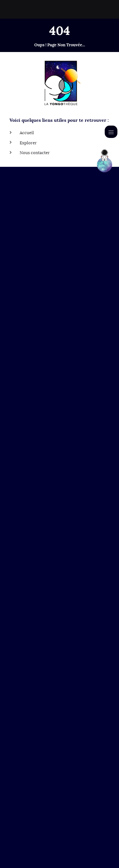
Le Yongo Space (33, 805)
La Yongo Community (39, 831)
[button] (60, 806)
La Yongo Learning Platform (45, 818)
